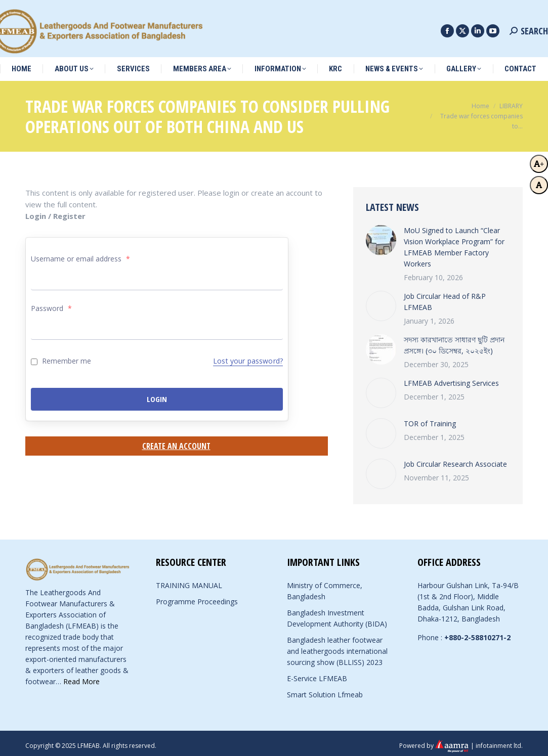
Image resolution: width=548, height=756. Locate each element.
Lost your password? (248, 356)
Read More (81, 676)
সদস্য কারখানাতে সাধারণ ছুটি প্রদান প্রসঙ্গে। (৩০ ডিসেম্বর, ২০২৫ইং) (454, 340)
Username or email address (80, 254)
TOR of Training (430, 418)
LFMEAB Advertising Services (451, 378)
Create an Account (176, 441)
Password (51, 303)
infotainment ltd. (499, 740)
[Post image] (381, 235)
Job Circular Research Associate (455, 459)
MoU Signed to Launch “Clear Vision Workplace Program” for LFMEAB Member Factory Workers (454, 242)
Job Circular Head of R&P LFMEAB (445, 297)
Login (157, 394)
